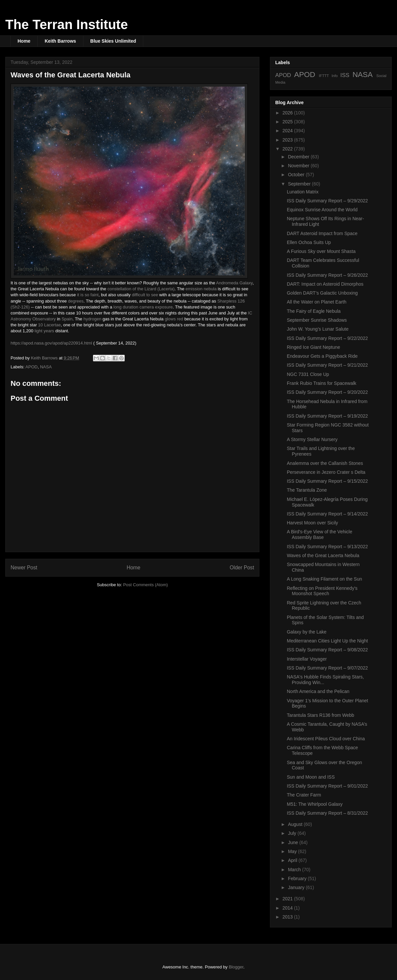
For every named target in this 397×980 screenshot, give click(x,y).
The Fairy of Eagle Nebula (314, 311)
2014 (288, 908)
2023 (288, 140)
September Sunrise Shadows (317, 320)
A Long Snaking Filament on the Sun (324, 579)
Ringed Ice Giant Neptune (313, 347)
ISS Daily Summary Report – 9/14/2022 (327, 514)
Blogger (236, 967)
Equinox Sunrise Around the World (322, 210)
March (295, 870)
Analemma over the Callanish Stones (325, 463)
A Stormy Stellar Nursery (312, 439)
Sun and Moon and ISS (311, 777)
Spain (67, 319)
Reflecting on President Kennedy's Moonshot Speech (322, 591)
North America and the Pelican (318, 691)
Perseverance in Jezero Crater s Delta (326, 472)
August (296, 824)
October (297, 175)
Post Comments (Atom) (145, 585)
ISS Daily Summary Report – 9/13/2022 (327, 547)
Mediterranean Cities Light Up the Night (327, 641)
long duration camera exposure (143, 307)
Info (335, 76)
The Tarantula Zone (307, 490)
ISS (345, 75)
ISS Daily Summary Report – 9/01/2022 (327, 786)
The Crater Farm (304, 795)
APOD (32, 367)
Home (24, 41)
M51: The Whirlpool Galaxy (315, 804)
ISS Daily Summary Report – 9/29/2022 (327, 201)
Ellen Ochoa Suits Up (309, 242)
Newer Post (24, 568)
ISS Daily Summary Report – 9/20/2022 (327, 392)
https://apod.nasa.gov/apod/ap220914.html (51, 343)
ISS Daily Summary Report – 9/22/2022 (327, 338)
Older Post (242, 568)
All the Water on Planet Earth (317, 302)
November (299, 166)
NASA (46, 367)
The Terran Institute (66, 24)
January (297, 887)
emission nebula (201, 289)
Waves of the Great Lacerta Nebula (323, 555)
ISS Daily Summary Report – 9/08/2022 (327, 650)
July (293, 833)
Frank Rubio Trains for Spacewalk (322, 383)
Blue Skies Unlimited (113, 41)
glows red (174, 319)
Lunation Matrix (303, 192)
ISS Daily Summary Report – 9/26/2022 (327, 275)
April (293, 860)
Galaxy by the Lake (307, 632)
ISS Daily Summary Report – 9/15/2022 (327, 481)
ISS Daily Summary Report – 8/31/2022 (327, 813)
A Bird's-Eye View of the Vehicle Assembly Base (320, 534)
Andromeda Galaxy (234, 283)
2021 (288, 899)
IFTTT (324, 76)
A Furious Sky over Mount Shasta (321, 251)
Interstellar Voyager (307, 659)
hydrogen (92, 319)
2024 (288, 131)
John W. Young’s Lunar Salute (318, 329)
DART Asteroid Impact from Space (322, 233)
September (300, 184)
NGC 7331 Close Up (308, 374)
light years (44, 331)
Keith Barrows (60, 41)
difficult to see (145, 295)
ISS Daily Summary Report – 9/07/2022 (327, 668)
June (293, 842)
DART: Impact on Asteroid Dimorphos (325, 284)
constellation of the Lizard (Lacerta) (141, 289)
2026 (288, 113)
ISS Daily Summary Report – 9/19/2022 (327, 416)
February (298, 878)
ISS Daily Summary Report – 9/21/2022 (327, 365)
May (293, 851)
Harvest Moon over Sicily (312, 523)
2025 (288, 122)
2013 (288, 917)
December (299, 157)
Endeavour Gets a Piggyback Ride (322, 356)
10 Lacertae (49, 325)
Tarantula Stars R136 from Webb (321, 715)
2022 (288, 149)
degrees (76, 301)
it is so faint (88, 295)
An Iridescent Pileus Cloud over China (326, 739)
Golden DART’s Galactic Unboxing (322, 293)
